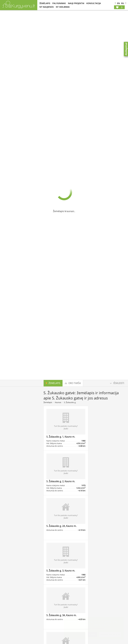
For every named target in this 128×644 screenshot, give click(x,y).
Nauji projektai (76, 3)
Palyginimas (59, 3)
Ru (123, 3)
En (118, 3)
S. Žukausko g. (70, 402)
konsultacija (94, 3)
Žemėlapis (45, 3)
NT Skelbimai (63, 7)
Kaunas (58, 402)
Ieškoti (23, 486)
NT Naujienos (47, 7)
